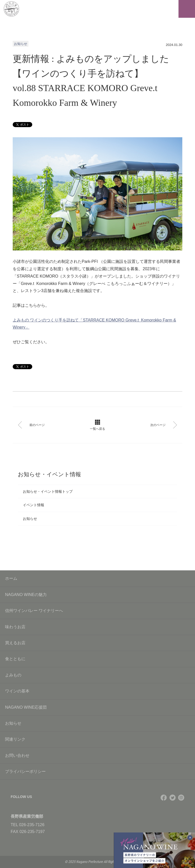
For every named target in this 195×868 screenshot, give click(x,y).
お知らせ (30, 519)
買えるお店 (97, 643)
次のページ (164, 425)
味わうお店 (97, 627)
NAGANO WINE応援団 (97, 707)
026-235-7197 (32, 832)
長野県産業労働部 (27, 816)
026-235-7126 (32, 825)
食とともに (97, 659)
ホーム (11, 578)
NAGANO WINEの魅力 (97, 595)
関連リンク (97, 739)
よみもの (97, 675)
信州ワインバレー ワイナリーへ (97, 611)
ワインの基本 (97, 691)
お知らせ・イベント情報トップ (48, 491)
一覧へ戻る (97, 425)
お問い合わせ (97, 755)
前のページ (31, 425)
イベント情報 (34, 505)
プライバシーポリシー (97, 771)
